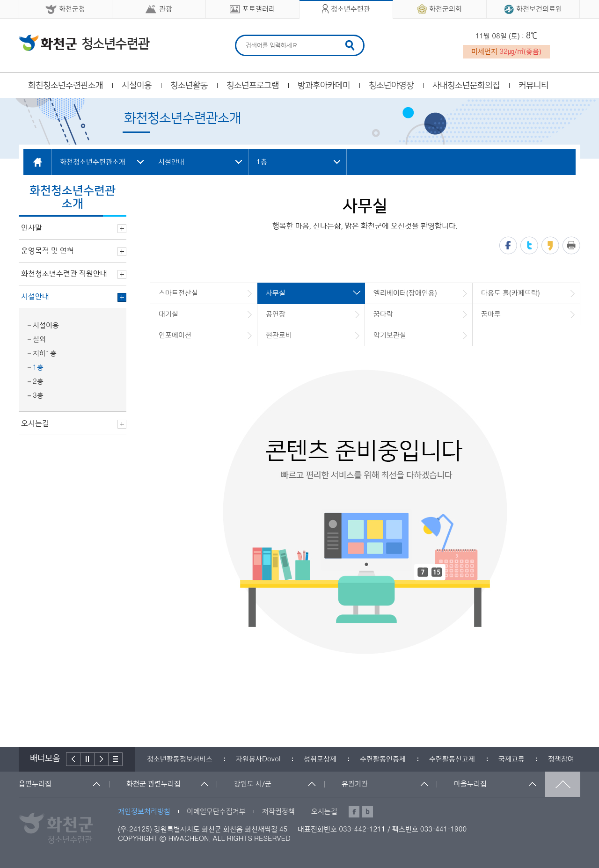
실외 (39, 339)
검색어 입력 (245, 36)
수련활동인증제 (383, 759)
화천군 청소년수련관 (84, 43)
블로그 (368, 812)
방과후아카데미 (324, 86)
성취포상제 (320, 759)
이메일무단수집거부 (216, 812)
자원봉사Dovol (258, 759)
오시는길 (324, 812)
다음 (102, 759)
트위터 (529, 245)
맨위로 (563, 784)
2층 (38, 382)
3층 (38, 396)
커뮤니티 (533, 86)
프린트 (571, 245)
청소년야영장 (391, 86)
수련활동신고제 (452, 759)
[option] (180, 759)
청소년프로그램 (253, 86)
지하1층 (45, 354)
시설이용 (137, 86)
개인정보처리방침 (144, 812)
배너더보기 (116, 759)
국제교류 (511, 759)
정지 (88, 759)
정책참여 (561, 759)
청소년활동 (189, 86)
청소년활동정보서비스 (180, 759)
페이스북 (508, 245)
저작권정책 (278, 812)
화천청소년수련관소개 (66, 86)
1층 (38, 368)
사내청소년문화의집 (466, 86)
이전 (73, 759)
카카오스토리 (550, 245)
